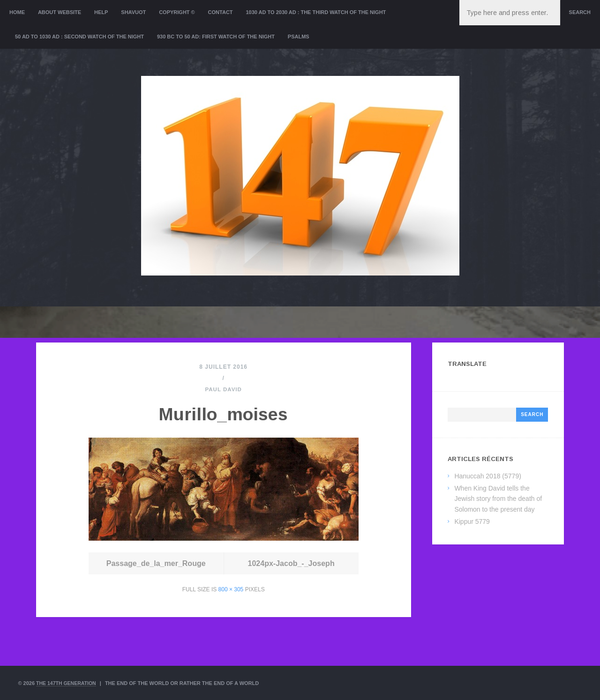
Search (580, 12)
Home (17, 12)
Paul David (223, 389)
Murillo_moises (224, 412)
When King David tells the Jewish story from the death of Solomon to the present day (498, 499)
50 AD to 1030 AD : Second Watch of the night (79, 37)
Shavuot (133, 12)
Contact (221, 12)
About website (60, 12)
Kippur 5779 (472, 521)
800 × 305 (231, 589)
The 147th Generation (67, 683)
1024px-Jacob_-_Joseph (291, 563)
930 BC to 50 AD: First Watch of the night (216, 37)
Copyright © (177, 12)
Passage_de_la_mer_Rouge (156, 563)
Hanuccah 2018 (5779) (487, 476)
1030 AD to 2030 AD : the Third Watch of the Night (316, 12)
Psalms (299, 37)
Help (101, 12)
